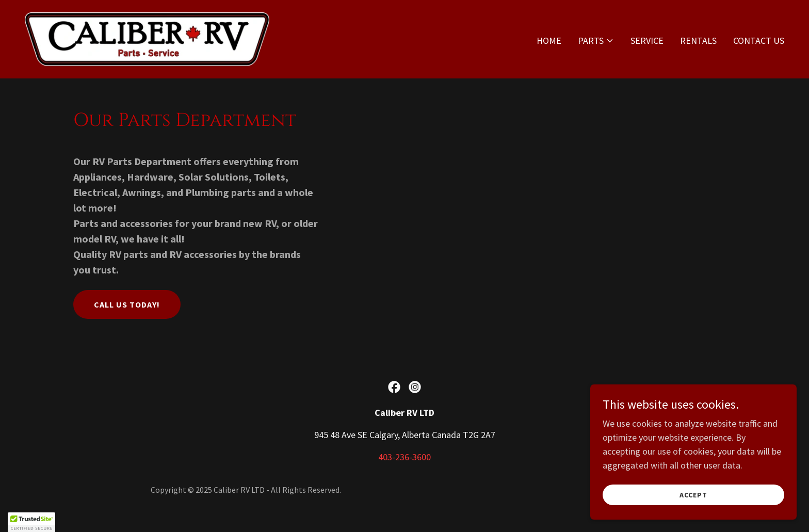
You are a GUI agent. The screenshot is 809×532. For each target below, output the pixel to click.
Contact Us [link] (759, 41)
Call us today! (127, 304)
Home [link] (549, 41)
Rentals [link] (698, 41)
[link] (147, 38)
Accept (693, 495)
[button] (596, 41)
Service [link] (647, 41)
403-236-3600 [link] (405, 457)
